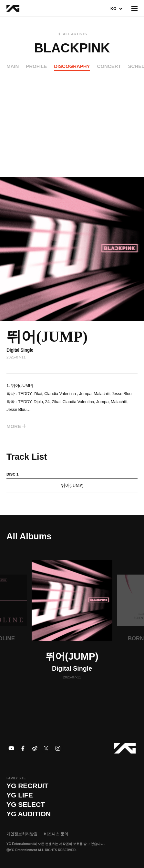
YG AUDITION (29, 814)
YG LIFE (20, 795)
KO (113, 9)
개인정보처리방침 (22, 834)
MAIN (13, 66)
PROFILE (36, 66)
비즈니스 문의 (56, 834)
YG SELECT (26, 804)
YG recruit (27, 786)
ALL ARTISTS (75, 34)
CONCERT (109, 66)
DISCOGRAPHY (72, 66)
